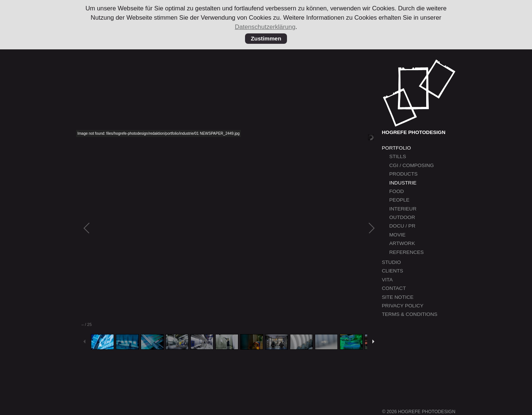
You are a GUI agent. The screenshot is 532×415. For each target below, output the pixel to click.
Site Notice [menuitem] (398, 297)
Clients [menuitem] (393, 271)
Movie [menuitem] (398, 235)
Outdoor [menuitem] (402, 217)
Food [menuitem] (397, 191)
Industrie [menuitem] (403, 183)
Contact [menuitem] (394, 288)
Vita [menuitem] (387, 280)
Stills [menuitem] (398, 156)
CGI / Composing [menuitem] (412, 165)
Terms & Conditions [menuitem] (410, 314)
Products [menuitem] (404, 174)
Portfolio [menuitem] (396, 148)
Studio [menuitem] (391, 262)
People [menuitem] (399, 200)
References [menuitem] (407, 252)
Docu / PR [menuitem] (402, 226)
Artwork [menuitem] (402, 243)
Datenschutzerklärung (265, 27)
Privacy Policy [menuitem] (403, 306)
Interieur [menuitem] (403, 209)
